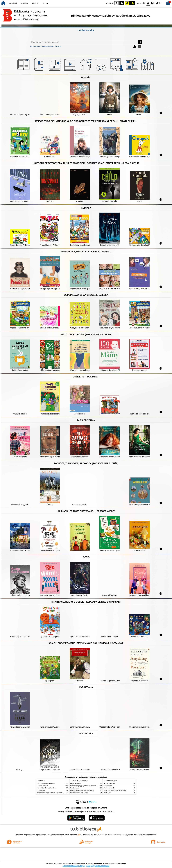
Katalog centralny (86, 30)
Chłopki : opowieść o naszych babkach (82, 790)
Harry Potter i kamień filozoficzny (47, 788)
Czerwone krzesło (109, 788)
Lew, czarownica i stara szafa (46, 784)
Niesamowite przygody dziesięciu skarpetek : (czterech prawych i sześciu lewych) (61, 792)
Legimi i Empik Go (42, 786)
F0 (148, 3)
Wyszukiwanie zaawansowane (42, 46)
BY (133, 3)
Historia (24, 3)
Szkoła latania (41, 790)
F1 (153, 3)
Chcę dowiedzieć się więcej (74, 866)
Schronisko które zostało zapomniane (115, 790)
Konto (45, 3)
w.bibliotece (73, 835)
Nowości (13, 3)
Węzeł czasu (107, 792)
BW (122, 3)
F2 (159, 3)
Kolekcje (58, 46)
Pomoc (35, 3)
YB (127, 3)
